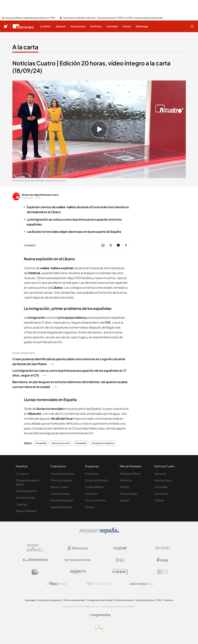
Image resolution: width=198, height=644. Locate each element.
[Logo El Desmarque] (35, 560)
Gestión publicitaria (145, 600)
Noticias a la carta (61, 443)
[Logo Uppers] (78, 572)
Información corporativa (50, 600)
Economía (161, 494)
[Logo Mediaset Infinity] (35, 548)
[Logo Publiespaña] (99, 584)
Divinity (124, 487)
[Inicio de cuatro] (6, 26)
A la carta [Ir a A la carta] (25, 47)
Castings (22, 504)
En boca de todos (97, 480)
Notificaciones (25, 498)
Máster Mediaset (26, 511)
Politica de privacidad (74, 600)
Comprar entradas (62, 474)
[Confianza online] (99, 631)
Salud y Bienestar (61, 507)
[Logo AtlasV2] (56, 584)
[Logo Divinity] (163, 548)
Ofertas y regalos (61, 480)
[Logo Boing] (120, 560)
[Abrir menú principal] (192, 26)
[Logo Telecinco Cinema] (120, 572)
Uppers (124, 500)
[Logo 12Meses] (163, 572)
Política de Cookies (124, 600)
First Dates (92, 474)
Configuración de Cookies (100, 600)
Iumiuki (90, 507)
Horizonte (91, 494)
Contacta (22, 474)
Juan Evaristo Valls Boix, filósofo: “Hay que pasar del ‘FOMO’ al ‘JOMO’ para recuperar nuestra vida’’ (113, 18)
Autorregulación (26, 491)
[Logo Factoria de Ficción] (78, 560)
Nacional (160, 474)
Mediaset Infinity (130, 474)
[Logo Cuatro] (120, 548)
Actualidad (41, 443)
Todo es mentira (95, 500)
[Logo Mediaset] (99, 533)
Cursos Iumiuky (60, 494)
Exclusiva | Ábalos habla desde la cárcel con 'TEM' (30, 18)
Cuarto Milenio (94, 487)
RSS (159, 600)
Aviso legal (30, 600)
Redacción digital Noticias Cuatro (40, 195)
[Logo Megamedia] (101, 615)
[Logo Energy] (163, 560)
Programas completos (103, 443)
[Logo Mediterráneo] (142, 584)
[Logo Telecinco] (78, 548)
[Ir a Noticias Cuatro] (23, 26)
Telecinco (126, 480)
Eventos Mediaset (62, 500)
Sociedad (161, 487)
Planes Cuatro (59, 487)
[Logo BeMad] (35, 572)
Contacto (168, 600)
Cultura (159, 500)
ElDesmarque (128, 494)
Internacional (163, 480)
